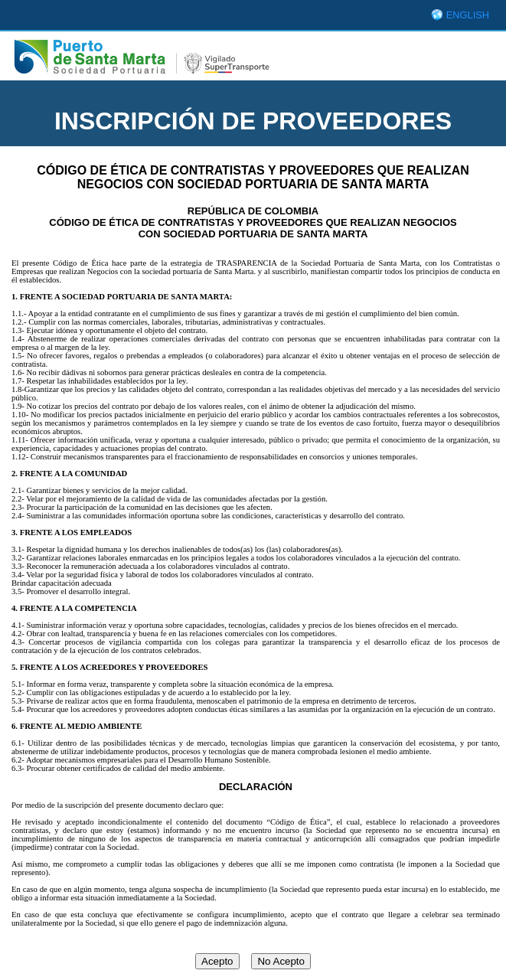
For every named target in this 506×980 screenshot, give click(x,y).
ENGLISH (468, 15)
